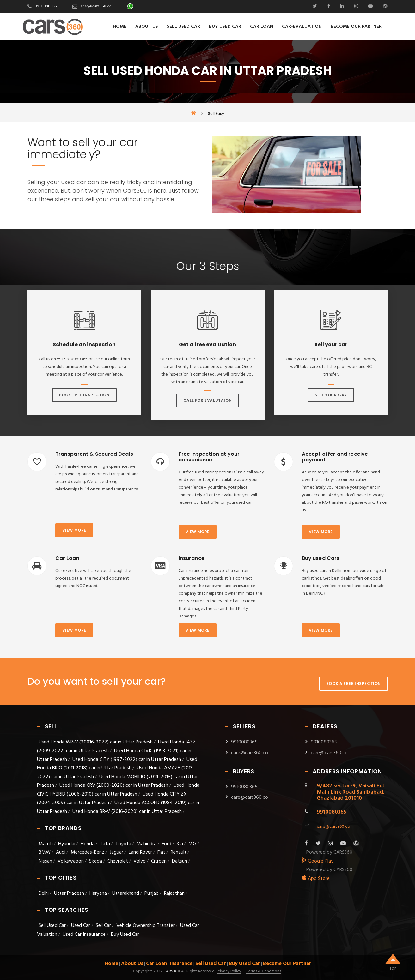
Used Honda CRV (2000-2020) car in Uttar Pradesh (114, 785)
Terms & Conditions (264, 971)
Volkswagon (71, 861)
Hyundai (67, 844)
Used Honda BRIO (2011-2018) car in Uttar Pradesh (117, 764)
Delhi (44, 893)
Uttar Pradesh (69, 893)
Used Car (81, 926)
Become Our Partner (356, 27)
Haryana (98, 893)
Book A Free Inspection (354, 684)
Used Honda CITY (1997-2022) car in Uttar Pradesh (127, 760)
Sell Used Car (183, 27)
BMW (45, 852)
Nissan (45, 861)
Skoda (96, 861)
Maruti (46, 844)
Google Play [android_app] (317, 861)
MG (192, 844)
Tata (105, 844)
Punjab (152, 893)
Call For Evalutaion (207, 400)
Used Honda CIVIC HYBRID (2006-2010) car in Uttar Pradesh (118, 790)
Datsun (180, 861)
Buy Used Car (225, 27)
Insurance (181, 964)
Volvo (140, 861)
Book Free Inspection (84, 395)
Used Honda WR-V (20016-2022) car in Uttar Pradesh (96, 742)
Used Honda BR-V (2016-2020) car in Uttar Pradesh (127, 812)
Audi (61, 852)
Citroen (159, 861)
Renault (179, 852)
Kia (180, 844)
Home (120, 27)
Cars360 (171, 971)
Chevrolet (118, 861)
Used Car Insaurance (84, 935)
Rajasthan (174, 893)
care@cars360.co (96, 6)
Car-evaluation (302, 27)
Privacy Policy (229, 971)
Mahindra (146, 844)
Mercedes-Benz (88, 852)
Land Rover (140, 852)
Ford (167, 844)
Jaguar (116, 852)
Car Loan (262, 27)
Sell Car (103, 926)
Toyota (123, 844)
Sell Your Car (331, 395)
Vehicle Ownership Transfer (146, 926)
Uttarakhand (126, 893)
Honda (88, 844)
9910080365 (46, 6)
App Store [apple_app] (316, 879)
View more (74, 530)
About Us (147, 27)
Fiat (161, 852)
